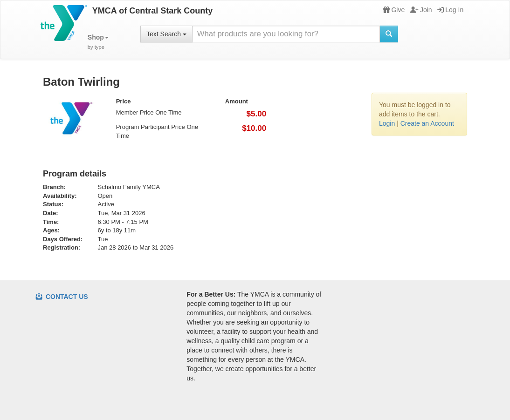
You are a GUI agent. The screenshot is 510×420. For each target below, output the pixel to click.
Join (421, 10)
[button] (98, 42)
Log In (450, 10)
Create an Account (427, 123)
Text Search (166, 34)
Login (387, 123)
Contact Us (62, 297)
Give (394, 10)
